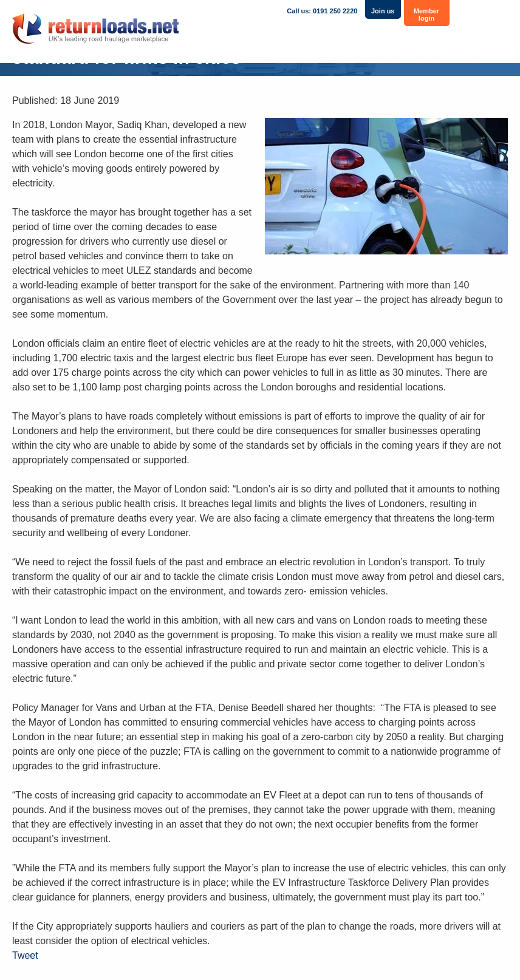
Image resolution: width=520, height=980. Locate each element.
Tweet (25, 955)
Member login (426, 15)
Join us (383, 11)
